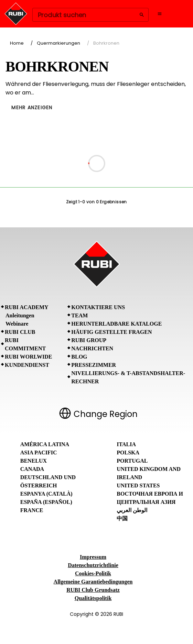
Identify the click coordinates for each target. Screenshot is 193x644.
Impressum (93, 557)
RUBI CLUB (20, 332)
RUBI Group (89, 340)
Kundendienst (27, 365)
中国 (122, 518)
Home (17, 43)
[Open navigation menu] (160, 14)
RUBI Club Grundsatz (93, 590)
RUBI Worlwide (28, 357)
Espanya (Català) (46, 494)
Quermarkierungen (58, 43)
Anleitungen (20, 315)
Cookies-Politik (93, 573)
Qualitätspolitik (93, 598)
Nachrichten (92, 348)
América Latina (45, 444)
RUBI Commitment (25, 344)
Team (79, 315)
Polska (128, 453)
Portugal (132, 461)
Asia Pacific (39, 453)
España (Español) (46, 502)
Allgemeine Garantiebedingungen (93, 582)
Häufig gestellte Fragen (111, 332)
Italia (126, 444)
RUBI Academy (27, 307)
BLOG (79, 357)
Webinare (17, 324)
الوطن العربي (132, 510)
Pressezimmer (94, 365)
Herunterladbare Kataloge (116, 324)
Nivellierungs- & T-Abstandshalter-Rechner (128, 377)
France (32, 510)
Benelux (34, 461)
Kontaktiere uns (98, 307)
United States (138, 485)
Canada (32, 469)
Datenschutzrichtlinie (93, 565)
